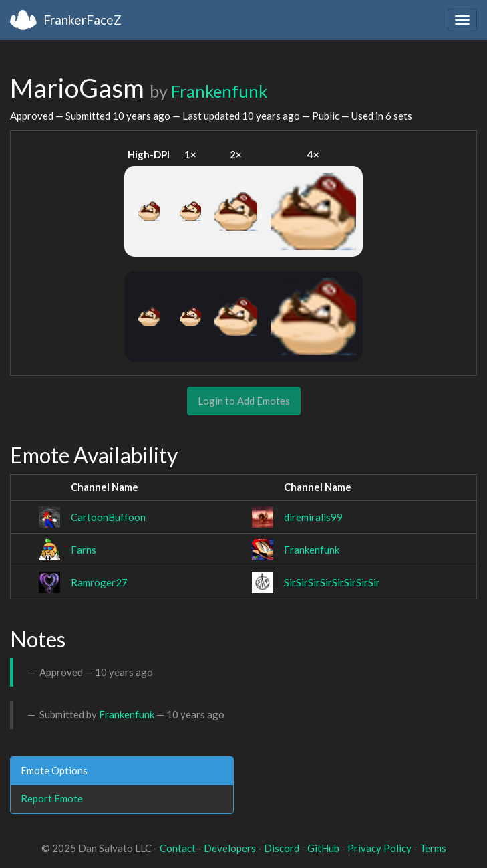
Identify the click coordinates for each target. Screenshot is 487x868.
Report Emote (52, 798)
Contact (178, 848)
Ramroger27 (99, 582)
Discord (282, 848)
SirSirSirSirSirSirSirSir (332, 582)
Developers (230, 848)
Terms (433, 848)
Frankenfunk (219, 91)
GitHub (323, 848)
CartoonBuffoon (108, 517)
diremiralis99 (313, 517)
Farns (84, 550)
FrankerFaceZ (83, 20)
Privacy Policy (379, 848)
